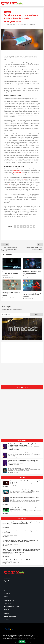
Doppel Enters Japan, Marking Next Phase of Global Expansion (19, 560)
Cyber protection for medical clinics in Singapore (22, 490)
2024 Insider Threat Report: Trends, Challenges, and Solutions (24, 453)
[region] (22, 329)
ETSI (10, 184)
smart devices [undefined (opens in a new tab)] (16, 154)
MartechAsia (7, 584)
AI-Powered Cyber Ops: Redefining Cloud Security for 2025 (23, 461)
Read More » (6, 527)
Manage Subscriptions (10, 616)
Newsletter (7, 619)
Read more (5, 486)
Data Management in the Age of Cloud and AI (20, 468)
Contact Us (7, 594)
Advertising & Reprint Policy (11, 606)
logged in (10, 309)
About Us (6, 591)
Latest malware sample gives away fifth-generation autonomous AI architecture (32, 295)
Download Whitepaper (14, 449)
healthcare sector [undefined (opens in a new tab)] (17, 171)
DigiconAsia (7, 581)
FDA (25, 179)
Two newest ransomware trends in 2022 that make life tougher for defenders (11, 274)
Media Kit (7, 609)
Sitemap (6, 597)
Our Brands (7, 578)
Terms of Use (8, 604)
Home (6, 588)
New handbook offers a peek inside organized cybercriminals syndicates (32, 273)
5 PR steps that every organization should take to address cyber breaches (11, 294)
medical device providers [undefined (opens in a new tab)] (18, 172)
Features (8, 12)
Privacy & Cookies (9, 601)
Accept (22, 642)
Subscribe (7, 613)
